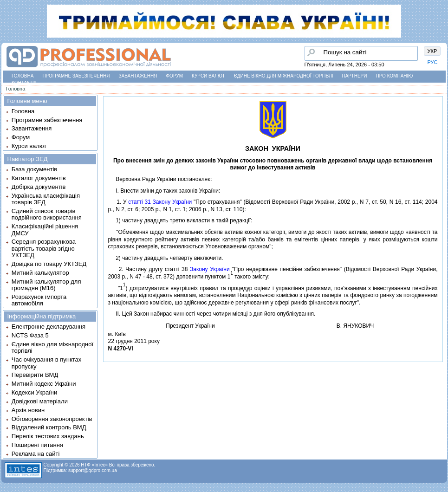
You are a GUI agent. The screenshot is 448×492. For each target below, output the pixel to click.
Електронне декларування (49, 327)
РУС (433, 62)
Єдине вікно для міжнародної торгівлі (284, 76)
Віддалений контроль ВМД (49, 427)
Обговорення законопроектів (52, 419)
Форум (175, 76)
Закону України (210, 269)
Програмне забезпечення (76, 76)
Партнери (355, 76)
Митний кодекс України (44, 384)
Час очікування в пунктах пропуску (47, 363)
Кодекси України (34, 392)
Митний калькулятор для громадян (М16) (46, 285)
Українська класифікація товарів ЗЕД (46, 199)
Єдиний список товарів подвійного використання (47, 214)
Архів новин (28, 410)
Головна (23, 76)
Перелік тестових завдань (48, 436)
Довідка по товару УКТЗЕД (49, 264)
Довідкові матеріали (40, 401)
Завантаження (138, 76)
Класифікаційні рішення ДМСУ (45, 230)
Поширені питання (37, 445)
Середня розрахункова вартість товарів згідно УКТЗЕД (44, 248)
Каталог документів (39, 178)
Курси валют (208, 76)
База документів (35, 169)
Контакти (24, 83)
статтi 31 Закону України (160, 202)
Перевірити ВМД (35, 375)
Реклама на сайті (36, 454)
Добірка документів (39, 187)
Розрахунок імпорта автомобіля (39, 300)
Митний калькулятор (40, 273)
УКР (432, 51)
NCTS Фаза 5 (30, 335)
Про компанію (394, 76)
